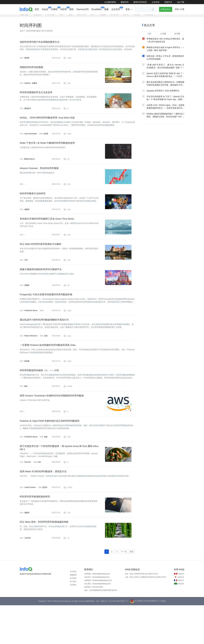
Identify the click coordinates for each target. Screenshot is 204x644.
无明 (45, 359)
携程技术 (28, 116)
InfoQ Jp (181, 616)
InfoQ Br (181, 622)
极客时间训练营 (140, 2)
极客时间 (125, 2)
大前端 (137, 17)
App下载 (181, 2)
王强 (39, 495)
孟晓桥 (27, 305)
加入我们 (73, 620)
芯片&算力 (82, 17)
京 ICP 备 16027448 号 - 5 (118, 640)
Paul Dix (27, 495)
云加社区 (28, 576)
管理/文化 (149, 17)
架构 (93, 17)
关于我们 (73, 610)
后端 (70, 17)
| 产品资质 (162, 640)
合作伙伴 (73, 617)
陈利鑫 (27, 386)
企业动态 (24, 17)
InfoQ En (181, 613)
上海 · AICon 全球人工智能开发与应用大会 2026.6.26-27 (146, 616)
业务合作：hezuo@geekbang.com (97, 616)
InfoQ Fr (181, 619)
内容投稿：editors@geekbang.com (97, 613)
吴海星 (45, 143)
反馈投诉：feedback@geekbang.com (98, 619)
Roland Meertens (31, 359)
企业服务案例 (110, 2)
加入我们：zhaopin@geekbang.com (98, 622)
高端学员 (168, 2)
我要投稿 (73, 614)
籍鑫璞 (27, 224)
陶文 (26, 413)
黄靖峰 (27, 61)
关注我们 (73, 624)
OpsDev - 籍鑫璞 (31, 88)
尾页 (132, 590)
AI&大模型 (50, 17)
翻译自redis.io (30, 170)
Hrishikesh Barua (31, 332)
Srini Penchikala (30, 143)
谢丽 (45, 467)
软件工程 (114, 17)
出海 (62, 17)
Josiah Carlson (30, 522)
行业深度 (37, 17)
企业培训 (156, 2)
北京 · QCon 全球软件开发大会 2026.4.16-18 (141, 613)
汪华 (26, 278)
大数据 (103, 17)
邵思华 (44, 522)
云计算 (126, 17)
